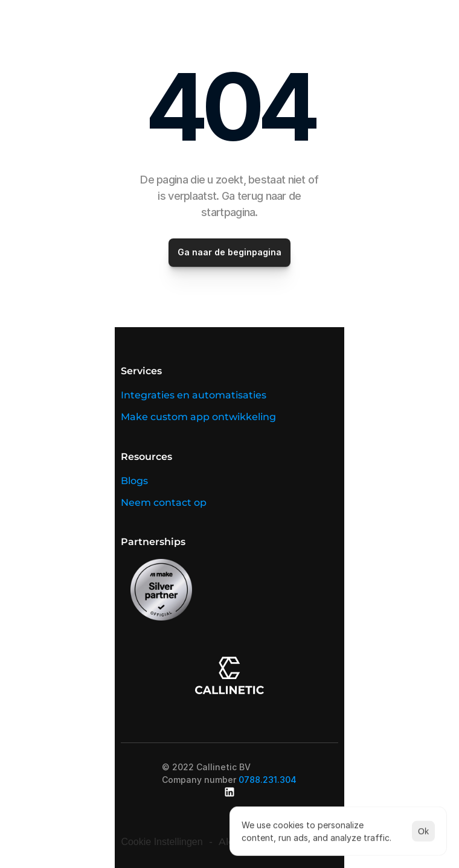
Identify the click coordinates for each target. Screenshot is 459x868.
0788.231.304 (268, 780)
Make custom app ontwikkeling (198, 417)
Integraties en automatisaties (194, 395)
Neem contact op (164, 503)
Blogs (134, 481)
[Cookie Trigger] (162, 842)
